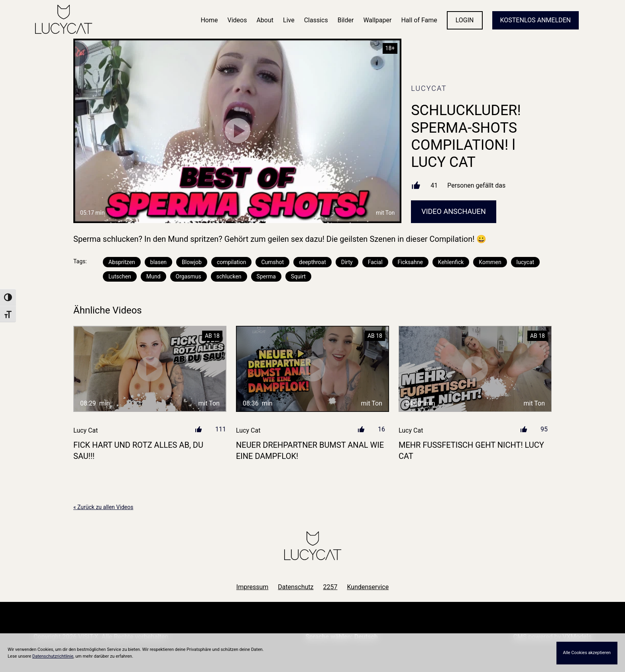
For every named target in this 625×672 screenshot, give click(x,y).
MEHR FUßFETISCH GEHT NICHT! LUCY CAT (471, 451)
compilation (232, 262)
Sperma (266, 276)
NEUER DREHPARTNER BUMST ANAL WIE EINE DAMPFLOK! (310, 451)
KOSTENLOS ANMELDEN (536, 20)
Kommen (490, 262)
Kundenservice (368, 587)
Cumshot (272, 262)
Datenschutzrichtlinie (53, 656)
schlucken (229, 276)
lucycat (526, 262)
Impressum (253, 587)
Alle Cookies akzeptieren (587, 653)
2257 (330, 587)
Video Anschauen (454, 211)
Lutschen (120, 276)
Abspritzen (122, 262)
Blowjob (192, 262)
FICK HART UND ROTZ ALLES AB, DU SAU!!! (138, 451)
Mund (153, 276)
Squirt (298, 276)
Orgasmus (189, 276)
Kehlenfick (451, 262)
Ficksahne (410, 262)
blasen (158, 262)
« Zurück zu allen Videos (103, 507)
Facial (375, 262)
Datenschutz (296, 587)
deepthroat (312, 262)
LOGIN (465, 20)
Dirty (347, 262)
